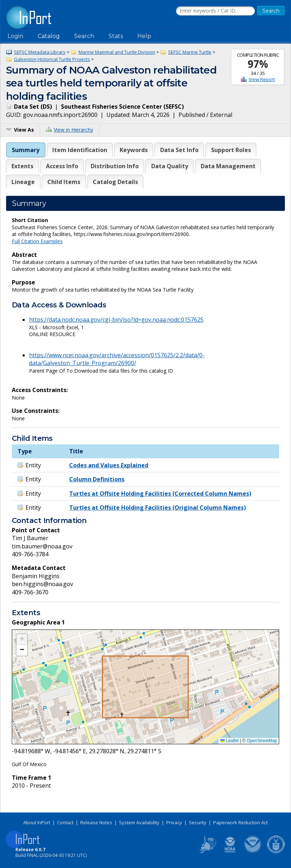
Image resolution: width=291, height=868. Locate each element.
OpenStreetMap (262, 741)
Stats (116, 36)
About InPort (37, 822)
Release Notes (96, 822)
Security (198, 822)
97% (258, 64)
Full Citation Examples (37, 241)
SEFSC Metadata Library (40, 52)
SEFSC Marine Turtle (190, 52)
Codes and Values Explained (109, 465)
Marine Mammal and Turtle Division (117, 52)
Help (144, 36)
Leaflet (230, 741)
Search (84, 36)
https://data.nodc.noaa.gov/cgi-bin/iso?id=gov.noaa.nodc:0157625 (116, 320)
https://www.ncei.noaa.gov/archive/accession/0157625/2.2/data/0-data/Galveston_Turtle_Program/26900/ (117, 359)
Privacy (174, 822)
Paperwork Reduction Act (240, 822)
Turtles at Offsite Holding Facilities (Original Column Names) (158, 508)
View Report (262, 79)
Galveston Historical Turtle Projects (52, 59)
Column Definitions (97, 479)
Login (15, 36)
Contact (65, 822)
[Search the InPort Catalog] (215, 11)
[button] (22, 640)
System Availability (139, 822)
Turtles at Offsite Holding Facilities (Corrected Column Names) (160, 494)
